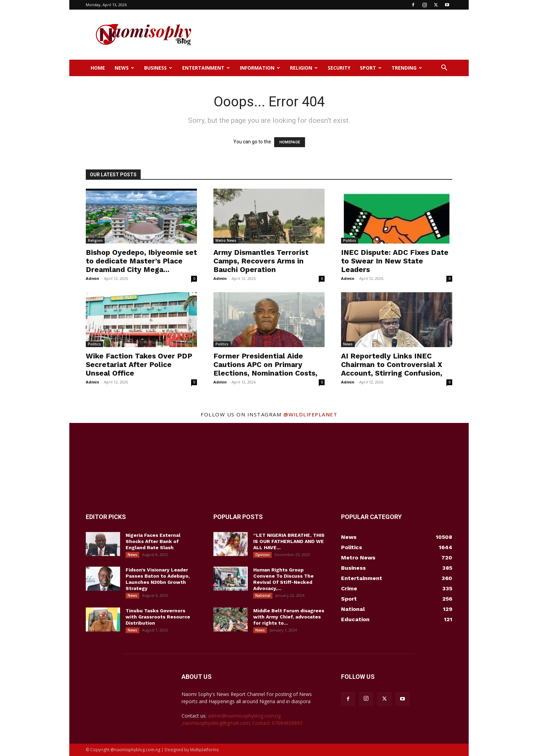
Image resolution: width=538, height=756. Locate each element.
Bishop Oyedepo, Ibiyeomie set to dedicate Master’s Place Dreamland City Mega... (141, 261)
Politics (350, 240)
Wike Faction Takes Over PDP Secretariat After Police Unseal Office (139, 364)
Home (98, 68)
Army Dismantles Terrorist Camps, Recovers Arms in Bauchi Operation (261, 261)
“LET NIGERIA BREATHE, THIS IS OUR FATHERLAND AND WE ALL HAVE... (289, 541)
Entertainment (206, 68)
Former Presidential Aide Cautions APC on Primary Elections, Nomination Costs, (265, 364)
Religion (304, 68)
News (124, 68)
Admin (92, 278)
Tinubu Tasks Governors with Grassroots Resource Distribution (158, 617)
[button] (444, 68)
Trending (407, 68)
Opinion (262, 555)
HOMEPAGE (290, 142)
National (263, 595)
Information (260, 68)
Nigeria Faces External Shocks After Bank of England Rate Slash (153, 541)
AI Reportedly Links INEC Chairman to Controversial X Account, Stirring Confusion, (392, 364)
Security (339, 68)
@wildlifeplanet (311, 414)
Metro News (226, 240)
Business (158, 68)
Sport (371, 68)
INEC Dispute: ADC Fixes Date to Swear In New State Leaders (395, 261)
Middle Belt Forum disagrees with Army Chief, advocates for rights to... (289, 617)
